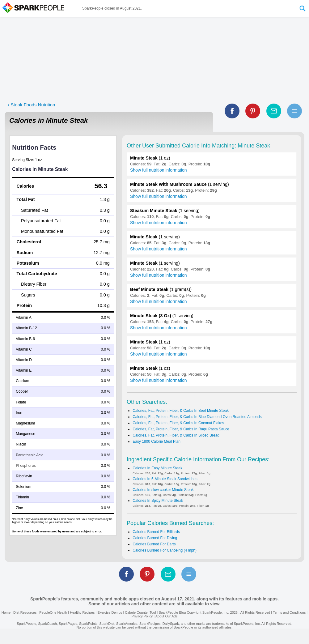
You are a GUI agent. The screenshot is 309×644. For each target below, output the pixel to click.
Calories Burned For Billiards (156, 532)
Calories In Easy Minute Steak (157, 468)
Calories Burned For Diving (155, 538)
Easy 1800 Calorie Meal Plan (157, 441)
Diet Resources (25, 612)
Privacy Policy (142, 616)
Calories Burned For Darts (154, 544)
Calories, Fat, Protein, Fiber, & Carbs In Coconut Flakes (178, 423)
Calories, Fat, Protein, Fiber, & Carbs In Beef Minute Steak (181, 411)
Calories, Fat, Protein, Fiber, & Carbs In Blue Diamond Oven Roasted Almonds (197, 417)
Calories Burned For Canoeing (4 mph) (165, 550)
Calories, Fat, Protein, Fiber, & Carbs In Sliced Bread (176, 435)
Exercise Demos (110, 612)
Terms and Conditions (289, 612)
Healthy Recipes (82, 612)
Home (6, 612)
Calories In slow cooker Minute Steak (163, 490)
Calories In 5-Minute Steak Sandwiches (165, 479)
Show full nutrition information (159, 170)
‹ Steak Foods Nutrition (31, 105)
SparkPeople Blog (172, 612)
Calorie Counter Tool (140, 612)
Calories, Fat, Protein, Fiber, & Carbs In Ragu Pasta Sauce (181, 429)
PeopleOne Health (53, 612)
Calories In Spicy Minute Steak (158, 501)
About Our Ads (167, 616)
